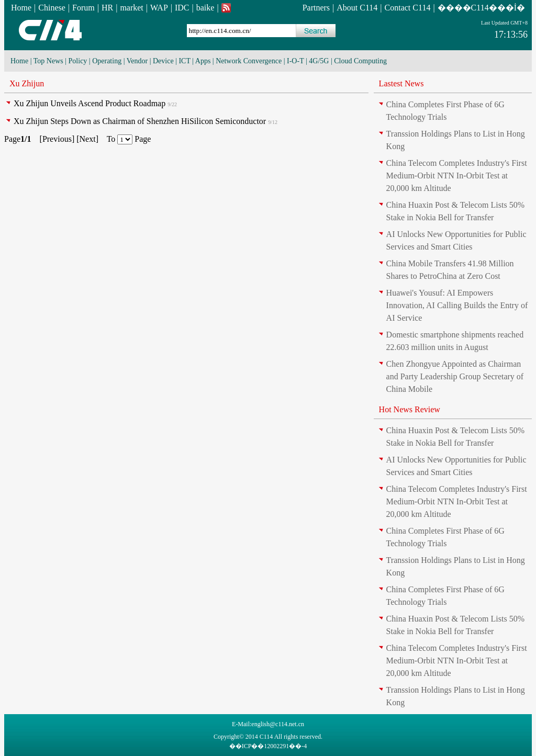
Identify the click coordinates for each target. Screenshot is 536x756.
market (131, 8)
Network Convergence (249, 61)
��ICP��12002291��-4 (268, 746)
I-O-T (295, 61)
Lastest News (401, 83)
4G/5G (319, 61)
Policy (78, 61)
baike (205, 8)
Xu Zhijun (27, 83)
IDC (182, 8)
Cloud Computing (360, 61)
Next (88, 139)
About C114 (357, 8)
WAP (159, 8)
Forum (83, 8)
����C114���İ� (481, 8)
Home (21, 8)
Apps (203, 61)
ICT (184, 61)
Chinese (52, 8)
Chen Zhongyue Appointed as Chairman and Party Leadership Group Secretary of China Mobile (455, 376)
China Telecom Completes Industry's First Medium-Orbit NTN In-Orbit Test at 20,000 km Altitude (457, 176)
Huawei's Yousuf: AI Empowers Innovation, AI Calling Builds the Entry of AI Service (457, 305)
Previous (57, 139)
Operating (107, 61)
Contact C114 (408, 8)
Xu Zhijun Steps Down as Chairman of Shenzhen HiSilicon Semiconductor (140, 121)
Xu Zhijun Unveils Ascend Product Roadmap (90, 103)
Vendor (137, 61)
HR (107, 8)
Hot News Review (410, 409)
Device (163, 61)
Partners (316, 8)
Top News (48, 61)
